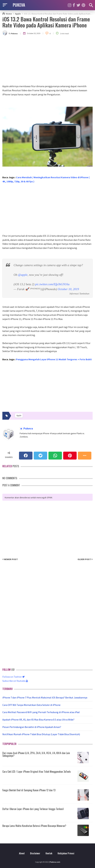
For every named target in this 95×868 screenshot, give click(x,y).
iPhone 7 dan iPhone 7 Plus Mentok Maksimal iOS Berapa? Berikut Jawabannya (45, 697)
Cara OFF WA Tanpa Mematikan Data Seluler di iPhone (31, 705)
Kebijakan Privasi (66, 853)
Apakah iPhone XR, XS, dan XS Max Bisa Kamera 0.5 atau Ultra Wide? (38, 720)
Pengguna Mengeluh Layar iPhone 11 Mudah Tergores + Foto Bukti (54, 359)
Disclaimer (35, 853)
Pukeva (28, 429)
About (22, 853)
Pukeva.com (55, 862)
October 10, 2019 (68, 289)
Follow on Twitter (14, 677)
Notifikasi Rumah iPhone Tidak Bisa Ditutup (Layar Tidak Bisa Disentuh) (41, 734)
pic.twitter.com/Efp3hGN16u (52, 284)
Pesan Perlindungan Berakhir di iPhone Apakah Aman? (32, 727)
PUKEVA (19, 5)
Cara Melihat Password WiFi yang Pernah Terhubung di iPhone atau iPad (41, 712)
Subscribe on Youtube (15, 681)
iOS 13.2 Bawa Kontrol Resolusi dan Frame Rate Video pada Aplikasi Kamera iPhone (46, 22)
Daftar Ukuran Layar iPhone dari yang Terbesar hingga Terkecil (33, 809)
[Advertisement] (47, 61)
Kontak (49, 853)
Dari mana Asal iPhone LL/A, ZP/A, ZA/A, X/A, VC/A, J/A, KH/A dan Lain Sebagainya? (36, 754)
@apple (23, 275)
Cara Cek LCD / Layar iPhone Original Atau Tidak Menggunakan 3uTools (37, 772)
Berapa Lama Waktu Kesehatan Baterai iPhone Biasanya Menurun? (34, 826)
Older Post (85, 559)
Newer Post (10, 559)
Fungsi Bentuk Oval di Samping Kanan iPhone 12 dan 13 (29, 790)
